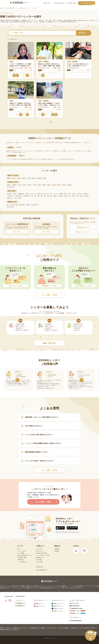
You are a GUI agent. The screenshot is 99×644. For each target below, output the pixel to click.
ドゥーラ (56, 194)
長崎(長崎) (22, 205)
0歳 (32, 196)
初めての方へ (47, 3)
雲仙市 (64, 185)
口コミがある (18, 198)
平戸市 (34, 185)
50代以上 (86, 196)
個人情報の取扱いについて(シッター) (20, 628)
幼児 (70, 196)
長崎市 (9, 185)
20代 (74, 196)
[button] (41, 337)
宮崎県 (33, 178)
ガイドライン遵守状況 (63, 628)
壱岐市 (49, 185)
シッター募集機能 (60, 313)
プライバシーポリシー (52, 628)
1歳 (35, 196)
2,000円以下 (18, 196)
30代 (77, 196)
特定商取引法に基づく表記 (6, 629)
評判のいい (10, 198)
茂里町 (28, 205)
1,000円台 (86, 194)
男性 (65, 194)
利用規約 (8, 628)
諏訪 (17, 205)
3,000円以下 (26, 196)
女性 (69, 194)
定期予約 (9, 194)
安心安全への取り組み (59, 3)
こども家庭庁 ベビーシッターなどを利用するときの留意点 (83, 628)
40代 (81, 196)
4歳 (45, 196)
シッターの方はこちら (88, 3)
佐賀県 (14, 178)
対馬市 (44, 185)
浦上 (8, 205)
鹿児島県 (39, 178)
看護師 (61, 194)
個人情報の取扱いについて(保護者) (37, 628)
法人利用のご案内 (71, 3)
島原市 (20, 185)
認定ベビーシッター (31, 194)
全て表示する (11, 187)
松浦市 (39, 185)
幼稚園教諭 (21, 194)
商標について (16, 629)
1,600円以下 (10, 196)
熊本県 (23, 178)
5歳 (48, 196)
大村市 (30, 185)
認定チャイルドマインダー (45, 194)
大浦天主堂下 (35, 205)
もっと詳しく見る (52, 470)
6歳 (51, 196)
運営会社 (2, 628)
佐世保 (12, 205)
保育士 (15, 194)
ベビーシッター (35, 20)
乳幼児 (65, 196)
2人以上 (74, 194)
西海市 (59, 185)
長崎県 (19, 178)
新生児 (61, 196)
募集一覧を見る (53, 343)
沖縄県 (44, 178)
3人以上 (79, 194)
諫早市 (25, 185)
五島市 (54, 185)
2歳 (38, 196)
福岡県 (9, 178)
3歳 (41, 196)
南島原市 (69, 185)
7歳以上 (55, 196)
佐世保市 (14, 185)
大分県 (28, 178)
